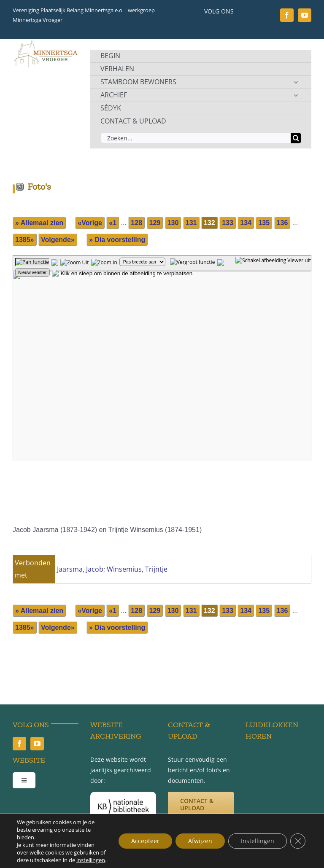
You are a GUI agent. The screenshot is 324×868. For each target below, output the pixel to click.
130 (173, 223)
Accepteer (145, 841)
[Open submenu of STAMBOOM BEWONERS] (296, 82)
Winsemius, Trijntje (137, 569)
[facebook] (287, 15)
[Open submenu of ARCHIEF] (296, 95)
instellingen (91, 860)
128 (136, 223)
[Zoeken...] (196, 138)
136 (282, 223)
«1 (113, 223)
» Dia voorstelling (117, 240)
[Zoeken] (296, 138)
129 (155, 223)
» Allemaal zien (39, 223)
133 (228, 223)
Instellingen (258, 841)
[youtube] (305, 15)
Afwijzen (200, 841)
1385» (25, 240)
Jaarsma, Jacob (80, 569)
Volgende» (58, 240)
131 (191, 223)
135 (264, 223)
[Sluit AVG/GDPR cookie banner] (298, 841)
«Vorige (90, 223)
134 (246, 223)
